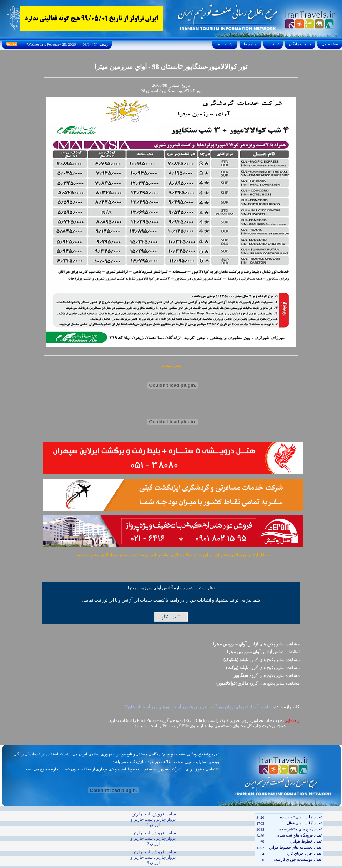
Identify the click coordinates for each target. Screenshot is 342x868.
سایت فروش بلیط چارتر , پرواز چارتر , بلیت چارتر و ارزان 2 (153, 838)
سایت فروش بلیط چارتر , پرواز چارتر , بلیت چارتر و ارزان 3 (153, 857)
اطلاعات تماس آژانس (263, 652)
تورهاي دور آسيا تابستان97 (147, 707)
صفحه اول (330, 44)
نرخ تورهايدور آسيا (190, 707)
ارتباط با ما (225, 44)
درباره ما (251, 44)
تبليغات (273, 44)
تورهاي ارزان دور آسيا (228, 707)
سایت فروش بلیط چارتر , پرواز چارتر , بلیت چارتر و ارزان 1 (153, 819)
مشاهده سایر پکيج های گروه (261, 660)
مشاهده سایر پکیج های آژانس (256, 644)
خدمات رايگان (300, 44)
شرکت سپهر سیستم (163, 769)
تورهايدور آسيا (263, 707)
